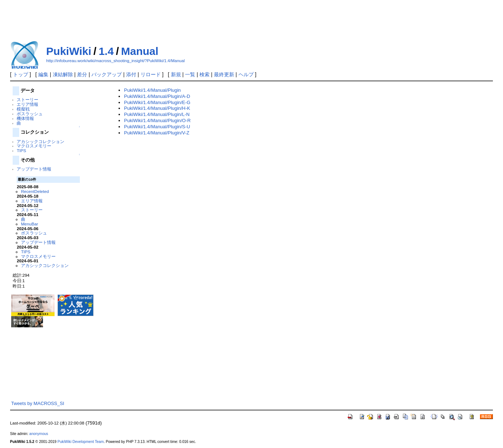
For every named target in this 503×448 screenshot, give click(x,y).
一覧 (190, 74)
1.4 (106, 51)
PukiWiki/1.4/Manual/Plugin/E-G (157, 102)
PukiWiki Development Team (81, 442)
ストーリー (27, 100)
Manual (140, 51)
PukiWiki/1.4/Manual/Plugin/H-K (157, 108)
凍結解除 (63, 74)
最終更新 (224, 74)
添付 (131, 74)
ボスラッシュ (30, 114)
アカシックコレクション (40, 141)
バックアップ (107, 74)
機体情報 (25, 118)
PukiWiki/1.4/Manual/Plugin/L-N (157, 114)
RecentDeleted (35, 191)
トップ (21, 74)
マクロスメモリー (34, 146)
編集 (43, 74)
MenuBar (29, 224)
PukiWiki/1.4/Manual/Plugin (152, 90)
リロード (151, 74)
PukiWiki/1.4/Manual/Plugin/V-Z (157, 133)
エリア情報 (27, 104)
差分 (82, 74)
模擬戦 (23, 109)
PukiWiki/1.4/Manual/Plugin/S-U (157, 127)
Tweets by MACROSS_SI (38, 403)
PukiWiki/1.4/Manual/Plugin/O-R (157, 120)
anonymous (39, 434)
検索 (205, 74)
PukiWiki (69, 51)
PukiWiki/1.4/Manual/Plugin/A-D (157, 96)
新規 (176, 74)
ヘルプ (246, 74)
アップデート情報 (34, 169)
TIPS (21, 150)
